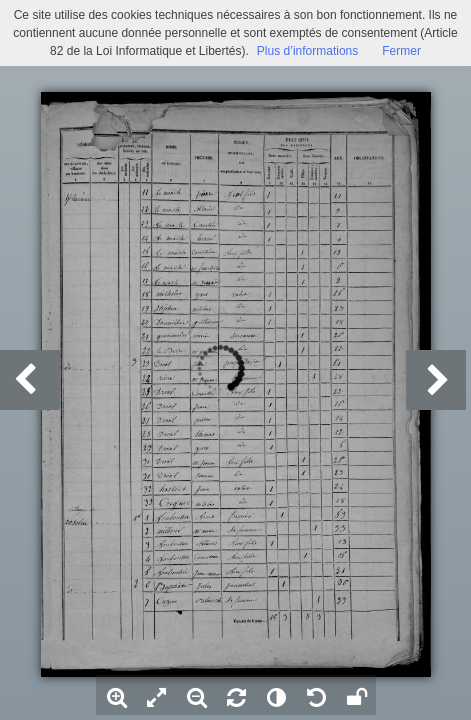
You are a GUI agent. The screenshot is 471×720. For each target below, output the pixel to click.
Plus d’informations (307, 51)
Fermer (401, 51)
